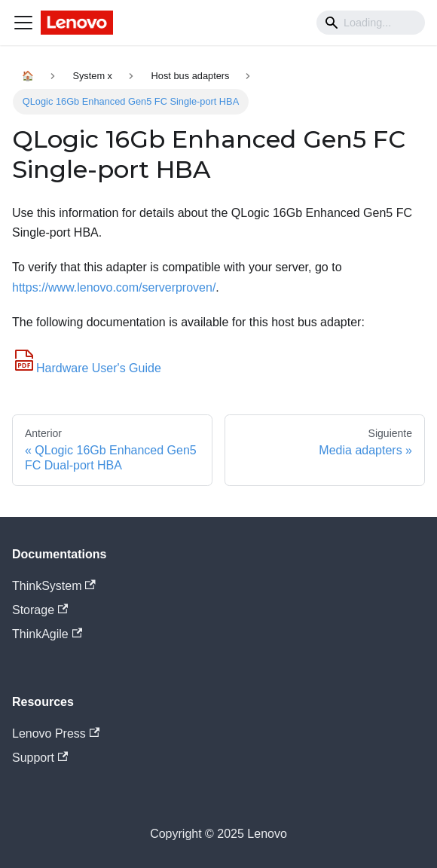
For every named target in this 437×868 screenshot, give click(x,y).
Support (40, 758)
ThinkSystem (54, 586)
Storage (40, 610)
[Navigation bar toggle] (23, 23)
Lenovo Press (56, 734)
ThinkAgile (47, 634)
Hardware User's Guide (87, 368)
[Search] (371, 23)
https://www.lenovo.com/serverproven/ (114, 287)
